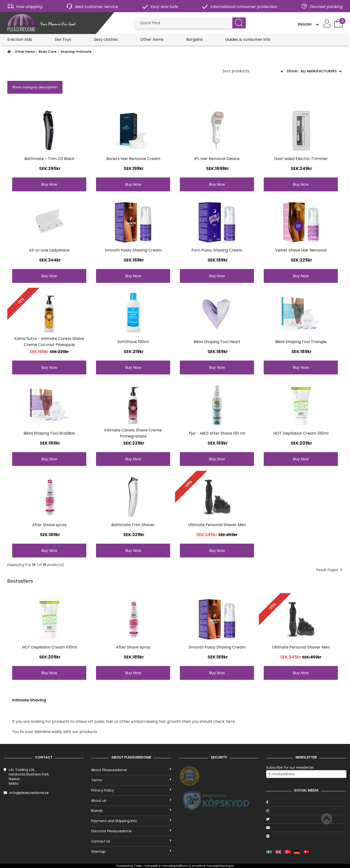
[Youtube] (306, 828)
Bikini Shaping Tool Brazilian (49, 433)
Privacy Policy (131, 790)
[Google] (306, 836)
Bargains (194, 39)
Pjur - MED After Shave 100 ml (217, 433)
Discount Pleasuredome (131, 831)
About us (131, 801)
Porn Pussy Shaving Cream (217, 250)
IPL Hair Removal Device (217, 159)
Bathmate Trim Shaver (133, 525)
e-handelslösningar (219, 866)
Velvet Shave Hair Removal (301, 250)
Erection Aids (20, 39)
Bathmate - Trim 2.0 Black (49, 159)
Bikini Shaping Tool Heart (217, 342)
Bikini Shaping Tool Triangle (301, 342)
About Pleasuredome (131, 770)
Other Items (152, 39)
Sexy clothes (106, 39)
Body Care (48, 52)
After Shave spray (49, 525)
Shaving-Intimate (76, 52)
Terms (131, 780)
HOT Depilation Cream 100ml (301, 433)
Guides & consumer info (248, 39)
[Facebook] (306, 802)
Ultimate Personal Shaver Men (217, 525)
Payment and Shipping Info (131, 821)
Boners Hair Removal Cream (133, 159)
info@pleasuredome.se (29, 793)
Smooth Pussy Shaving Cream (133, 250)
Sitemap (131, 851)
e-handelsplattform (173, 866)
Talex (138, 866)
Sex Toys (63, 39)
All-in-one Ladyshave (49, 250)
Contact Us (131, 841)
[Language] (308, 24)
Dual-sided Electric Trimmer (301, 159)
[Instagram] (306, 811)
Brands (131, 811)
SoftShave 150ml (133, 342)
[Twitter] (306, 819)
